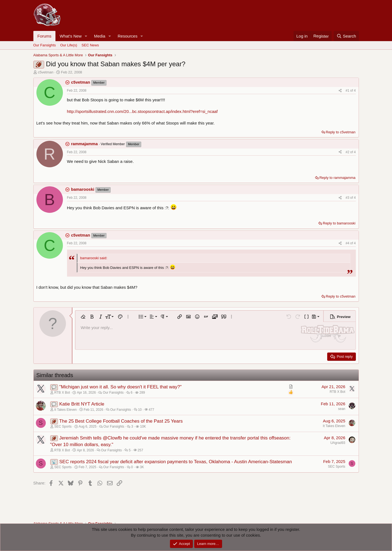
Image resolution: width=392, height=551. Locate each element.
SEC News (90, 45)
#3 (348, 198)
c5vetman (46, 72)
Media (100, 36)
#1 (348, 91)
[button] (86, 36)
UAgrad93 (338, 443)
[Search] (346, 36)
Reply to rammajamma (338, 178)
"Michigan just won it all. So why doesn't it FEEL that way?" (121, 387)
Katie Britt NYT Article (82, 404)
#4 (348, 243)
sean (342, 409)
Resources (128, 36)
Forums (45, 36)
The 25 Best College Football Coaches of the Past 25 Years (121, 421)
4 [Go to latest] (355, 91)
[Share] (340, 91)
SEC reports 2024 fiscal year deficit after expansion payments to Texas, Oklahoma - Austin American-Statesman (176, 462)
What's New (71, 36)
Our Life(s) (69, 45)
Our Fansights (45, 45)
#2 (348, 152)
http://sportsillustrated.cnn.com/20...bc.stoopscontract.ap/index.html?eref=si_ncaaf (142, 111)
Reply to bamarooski (339, 223)
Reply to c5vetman (341, 132)
